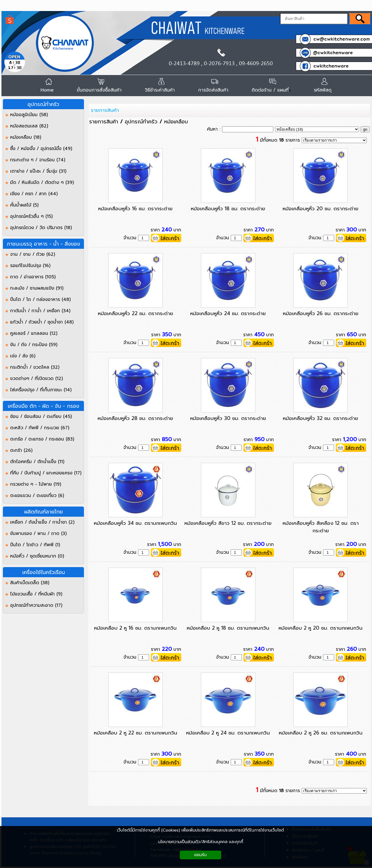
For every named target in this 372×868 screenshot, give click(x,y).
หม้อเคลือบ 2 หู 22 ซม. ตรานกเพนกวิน (135, 733)
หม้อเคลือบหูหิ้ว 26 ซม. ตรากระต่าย (321, 313)
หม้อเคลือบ (176, 122)
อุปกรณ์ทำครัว (141, 122)
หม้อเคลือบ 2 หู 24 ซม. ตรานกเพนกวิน (228, 733)
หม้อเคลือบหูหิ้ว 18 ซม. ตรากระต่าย (228, 209)
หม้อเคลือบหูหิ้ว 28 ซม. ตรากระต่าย (135, 418)
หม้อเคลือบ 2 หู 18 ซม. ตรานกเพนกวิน (228, 628)
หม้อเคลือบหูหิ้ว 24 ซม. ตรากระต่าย (228, 313)
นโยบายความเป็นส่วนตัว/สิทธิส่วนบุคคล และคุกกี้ (201, 842)
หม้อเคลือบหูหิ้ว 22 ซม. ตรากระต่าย (135, 313)
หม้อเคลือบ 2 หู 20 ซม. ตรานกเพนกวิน (320, 628)
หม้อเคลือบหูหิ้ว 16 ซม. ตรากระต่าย (135, 209)
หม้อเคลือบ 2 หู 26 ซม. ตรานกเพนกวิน (321, 733)
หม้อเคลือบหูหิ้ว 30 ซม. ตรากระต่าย (228, 418)
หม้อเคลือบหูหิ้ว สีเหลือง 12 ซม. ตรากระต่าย (321, 527)
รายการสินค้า (105, 110)
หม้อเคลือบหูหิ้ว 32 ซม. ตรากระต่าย (320, 418)
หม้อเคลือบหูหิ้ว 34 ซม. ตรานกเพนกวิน (135, 523)
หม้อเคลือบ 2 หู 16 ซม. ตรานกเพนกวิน (135, 628)
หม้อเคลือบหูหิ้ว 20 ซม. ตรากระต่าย (320, 209)
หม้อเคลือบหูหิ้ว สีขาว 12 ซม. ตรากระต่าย (228, 523)
